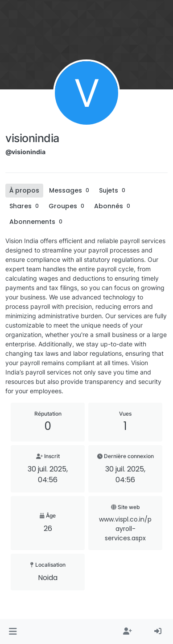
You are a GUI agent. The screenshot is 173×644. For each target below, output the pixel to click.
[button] (13, 631)
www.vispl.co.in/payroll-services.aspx (125, 529)
